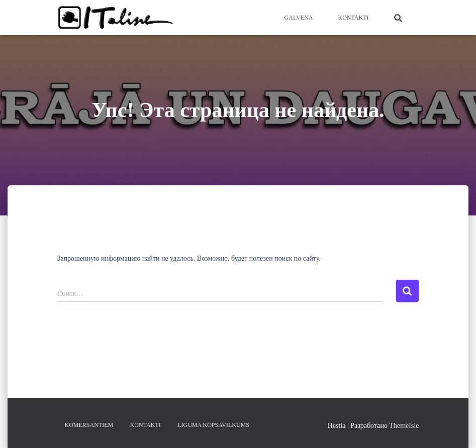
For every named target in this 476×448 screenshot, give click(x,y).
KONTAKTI (353, 18)
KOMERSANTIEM (89, 425)
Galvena (299, 18)
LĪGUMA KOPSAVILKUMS (213, 425)
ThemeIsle (404, 426)
